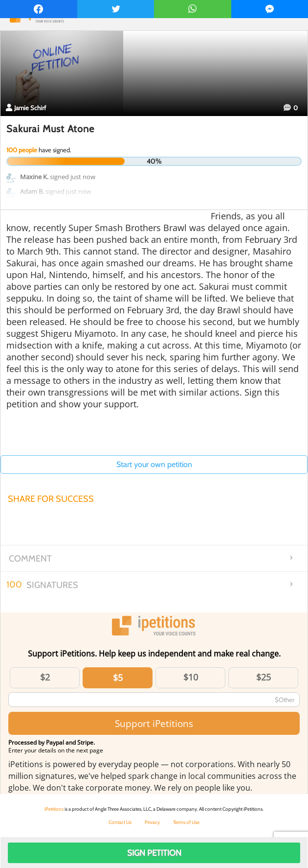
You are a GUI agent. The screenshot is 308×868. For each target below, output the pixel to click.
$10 (191, 677)
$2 (45, 677)
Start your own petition (154, 464)
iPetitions (54, 809)
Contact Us (120, 822)
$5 (118, 678)
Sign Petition (154, 853)
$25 (264, 677)
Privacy (152, 822)
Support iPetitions (154, 723)
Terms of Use (186, 822)
